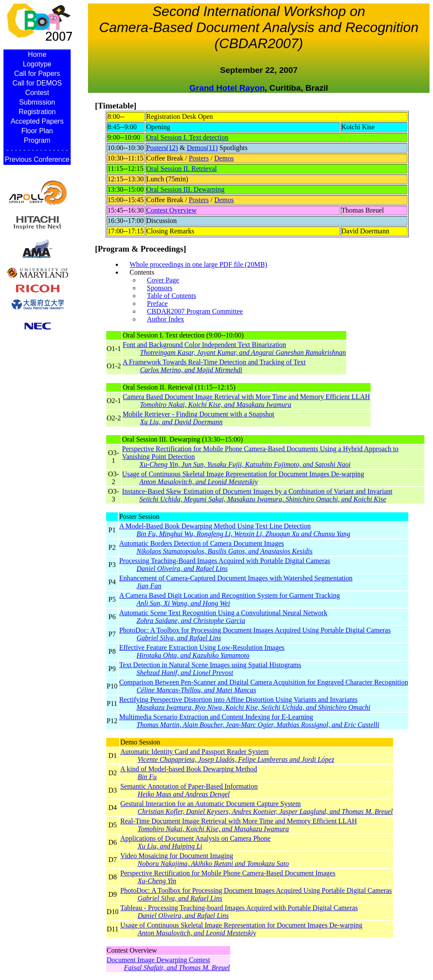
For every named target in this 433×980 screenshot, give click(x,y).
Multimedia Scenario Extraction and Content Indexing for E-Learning (264, 721)
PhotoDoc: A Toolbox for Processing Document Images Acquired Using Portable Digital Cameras (264, 634)
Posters (199, 158)
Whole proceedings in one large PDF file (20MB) (198, 264)
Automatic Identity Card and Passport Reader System (257, 756)
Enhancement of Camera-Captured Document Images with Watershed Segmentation (264, 582)
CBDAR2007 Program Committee (195, 311)
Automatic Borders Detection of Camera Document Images (264, 547)
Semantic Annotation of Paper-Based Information (257, 790)
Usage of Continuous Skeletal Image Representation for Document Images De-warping (273, 478)
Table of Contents (172, 296)
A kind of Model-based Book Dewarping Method (257, 773)
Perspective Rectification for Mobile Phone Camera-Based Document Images (257, 877)
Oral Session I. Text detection (187, 137)
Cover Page (163, 280)
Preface (157, 303)
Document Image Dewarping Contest (168, 964)
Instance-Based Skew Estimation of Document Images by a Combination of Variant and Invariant (273, 495)
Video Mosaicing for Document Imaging (257, 860)
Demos (224, 158)
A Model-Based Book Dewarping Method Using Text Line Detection (264, 530)
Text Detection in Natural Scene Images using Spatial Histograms (264, 669)
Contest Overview (172, 210)
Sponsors (160, 288)
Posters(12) (162, 148)
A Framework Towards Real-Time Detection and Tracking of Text (234, 366)
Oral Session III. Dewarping (186, 189)
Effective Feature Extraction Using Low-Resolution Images (264, 652)
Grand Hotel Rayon (227, 88)
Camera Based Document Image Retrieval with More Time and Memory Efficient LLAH (246, 401)
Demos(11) (202, 148)
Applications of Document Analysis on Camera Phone (257, 842)
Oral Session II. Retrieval (182, 169)
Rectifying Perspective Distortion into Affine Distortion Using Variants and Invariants (264, 704)
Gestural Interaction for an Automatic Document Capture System (257, 808)
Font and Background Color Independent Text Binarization (234, 349)
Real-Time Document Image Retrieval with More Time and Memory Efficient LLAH (257, 825)
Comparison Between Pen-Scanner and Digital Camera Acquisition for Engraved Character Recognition (264, 686)
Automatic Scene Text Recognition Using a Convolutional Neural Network (264, 617)
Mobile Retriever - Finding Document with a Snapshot (246, 418)
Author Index (166, 319)
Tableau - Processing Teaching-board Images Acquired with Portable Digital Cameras (257, 912)
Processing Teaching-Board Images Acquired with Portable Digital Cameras (264, 565)
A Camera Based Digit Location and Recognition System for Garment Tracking (264, 600)
